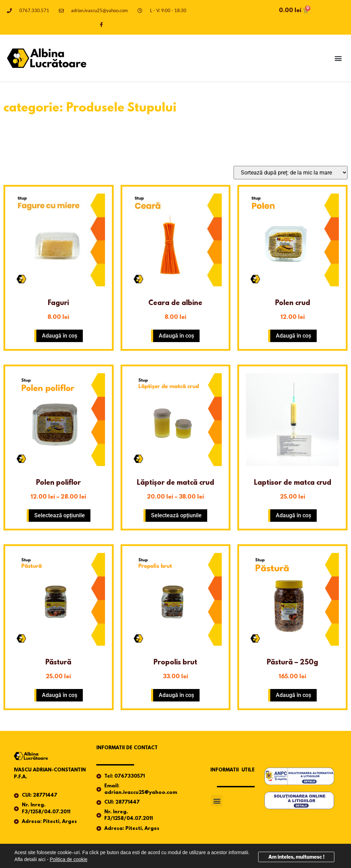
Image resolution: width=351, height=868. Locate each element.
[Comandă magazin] (291, 173)
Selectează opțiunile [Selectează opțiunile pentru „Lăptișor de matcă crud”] (176, 515)
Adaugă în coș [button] (60, 336)
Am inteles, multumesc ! (296, 857)
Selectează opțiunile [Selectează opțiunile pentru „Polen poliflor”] (60, 515)
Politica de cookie (68, 859)
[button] (338, 58)
